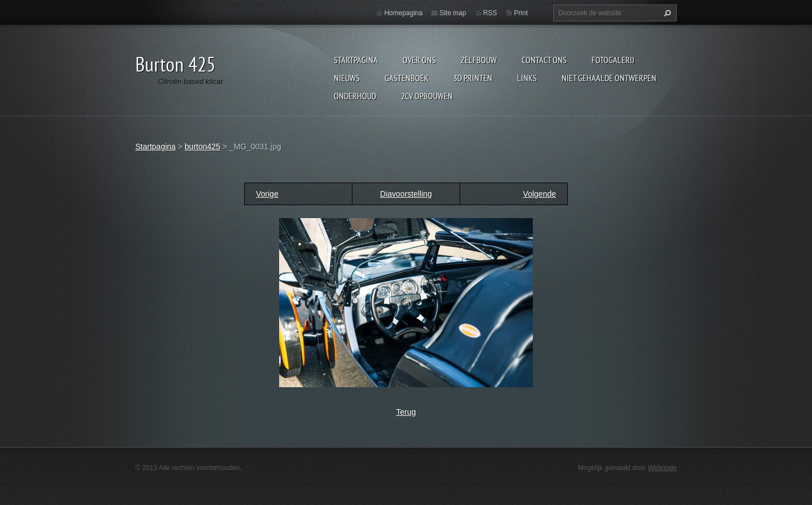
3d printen (473, 78)
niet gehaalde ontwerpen (609, 78)
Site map (453, 13)
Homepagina (403, 13)
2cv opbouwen (427, 96)
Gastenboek (407, 78)
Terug (406, 412)
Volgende (540, 194)
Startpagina (356, 60)
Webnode (662, 468)
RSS (490, 13)
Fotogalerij (613, 60)
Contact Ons (544, 60)
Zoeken (666, 13)
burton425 (203, 147)
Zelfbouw (479, 60)
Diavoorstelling (406, 194)
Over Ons (419, 60)
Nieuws (347, 78)
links (527, 78)
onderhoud (355, 96)
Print (521, 13)
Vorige (267, 194)
